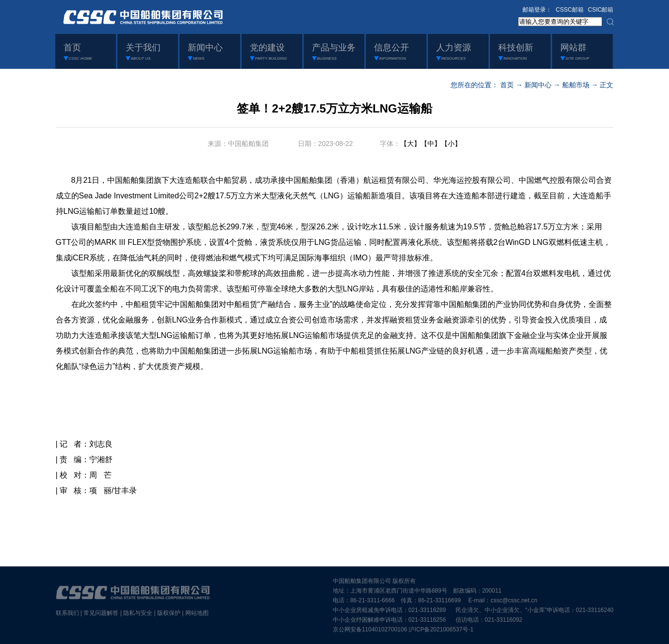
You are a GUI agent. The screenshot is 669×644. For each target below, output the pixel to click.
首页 (507, 85)
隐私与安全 (138, 613)
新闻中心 (538, 85)
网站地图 (197, 613)
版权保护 (169, 613)
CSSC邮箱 (570, 10)
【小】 (451, 144)
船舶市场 (576, 85)
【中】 (431, 144)
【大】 (410, 144)
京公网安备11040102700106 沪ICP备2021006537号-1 (403, 629)
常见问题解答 (101, 613)
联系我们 (67, 613)
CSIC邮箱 (601, 10)
